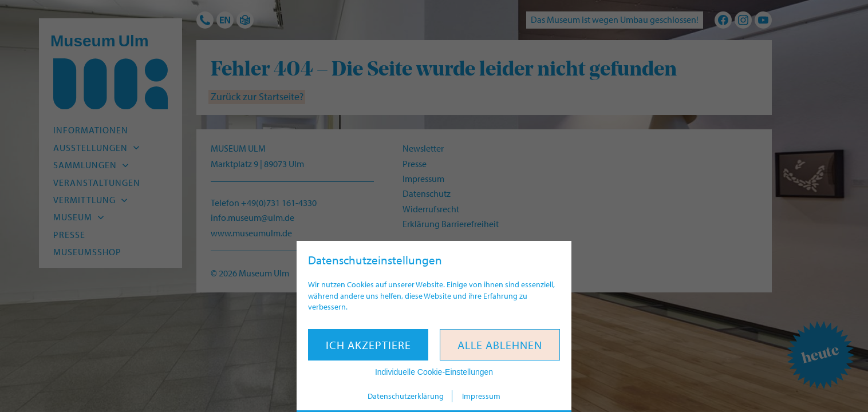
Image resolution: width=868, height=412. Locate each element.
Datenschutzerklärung (406, 396)
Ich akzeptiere (368, 345)
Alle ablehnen (500, 345)
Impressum (481, 396)
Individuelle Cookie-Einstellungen (434, 372)
